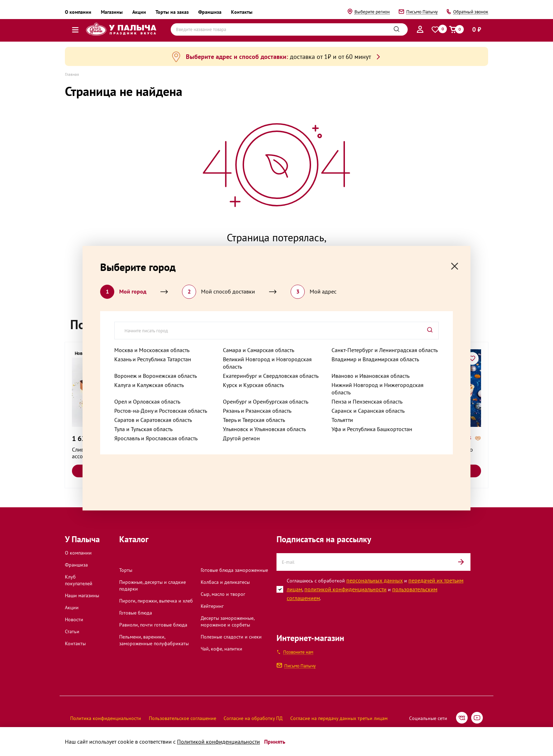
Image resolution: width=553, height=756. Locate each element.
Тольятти (342, 420)
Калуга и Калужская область (149, 385)
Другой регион (241, 438)
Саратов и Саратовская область (153, 420)
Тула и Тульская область (143, 429)
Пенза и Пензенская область (367, 401)
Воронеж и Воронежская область (156, 376)
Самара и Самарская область (259, 350)
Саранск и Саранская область (368, 411)
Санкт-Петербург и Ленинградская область (385, 350)
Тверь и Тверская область (254, 420)
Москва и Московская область (152, 350)
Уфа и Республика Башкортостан (372, 429)
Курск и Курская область (253, 385)
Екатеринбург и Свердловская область (271, 376)
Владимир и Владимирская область (375, 359)
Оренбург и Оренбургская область (266, 401)
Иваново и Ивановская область (370, 376)
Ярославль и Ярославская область (156, 438)
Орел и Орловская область (147, 401)
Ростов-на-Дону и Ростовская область (161, 411)
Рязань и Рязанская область (257, 411)
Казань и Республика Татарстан (153, 359)
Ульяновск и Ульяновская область (264, 429)
